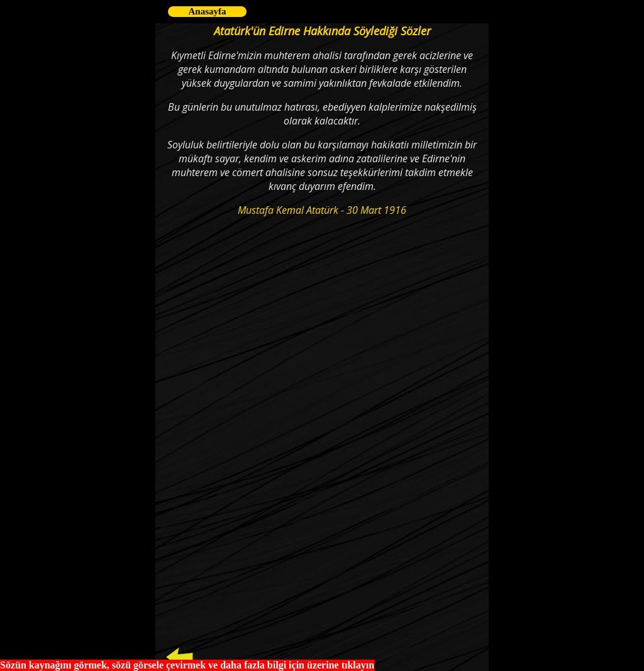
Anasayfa (207, 11)
